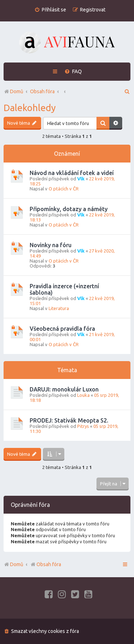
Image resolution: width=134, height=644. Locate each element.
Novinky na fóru (51, 245)
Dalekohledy (30, 108)
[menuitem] (50, 10)
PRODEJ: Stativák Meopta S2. (69, 420)
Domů (17, 564)
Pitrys (83, 426)
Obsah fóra (46, 564)
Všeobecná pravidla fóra (62, 329)
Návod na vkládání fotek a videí (72, 173)
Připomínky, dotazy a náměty (69, 209)
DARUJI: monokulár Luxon (64, 389)
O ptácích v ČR (64, 189)
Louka (83, 395)
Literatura (59, 308)
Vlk (81, 179)
